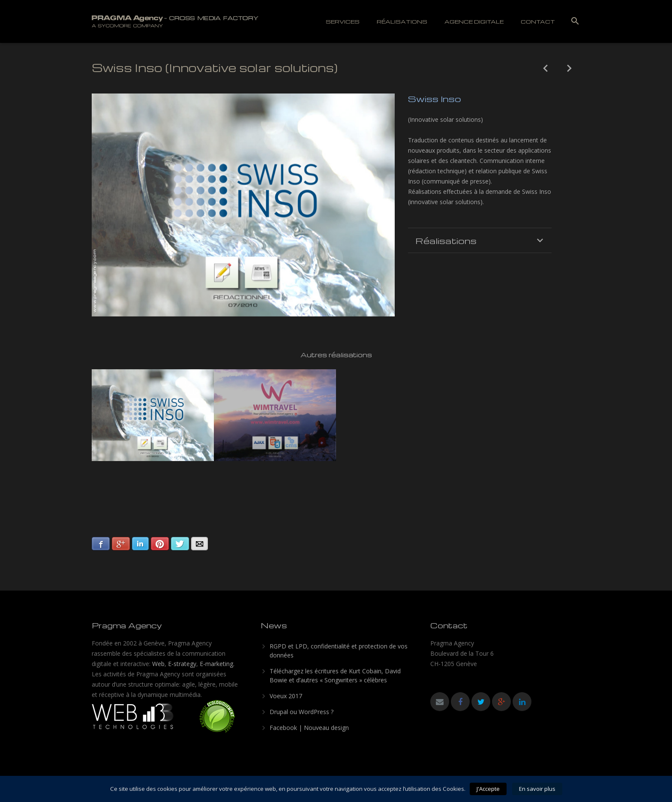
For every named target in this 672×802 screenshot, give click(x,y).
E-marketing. (217, 664)
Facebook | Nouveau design (309, 728)
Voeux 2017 (286, 696)
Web (158, 664)
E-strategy (182, 664)
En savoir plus (537, 789)
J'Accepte (488, 789)
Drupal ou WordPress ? (301, 712)
